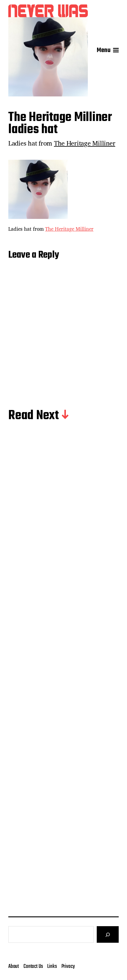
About (14, 966)
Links (52, 966)
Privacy (68, 966)
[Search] (108, 934)
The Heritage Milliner (85, 143)
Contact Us (33, 966)
